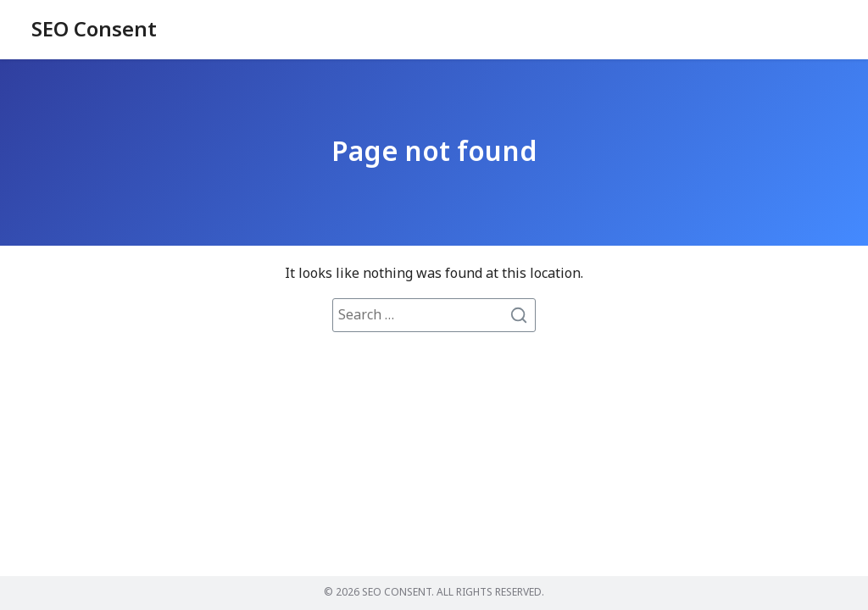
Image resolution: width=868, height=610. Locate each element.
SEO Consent (94, 30)
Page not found (434, 152)
